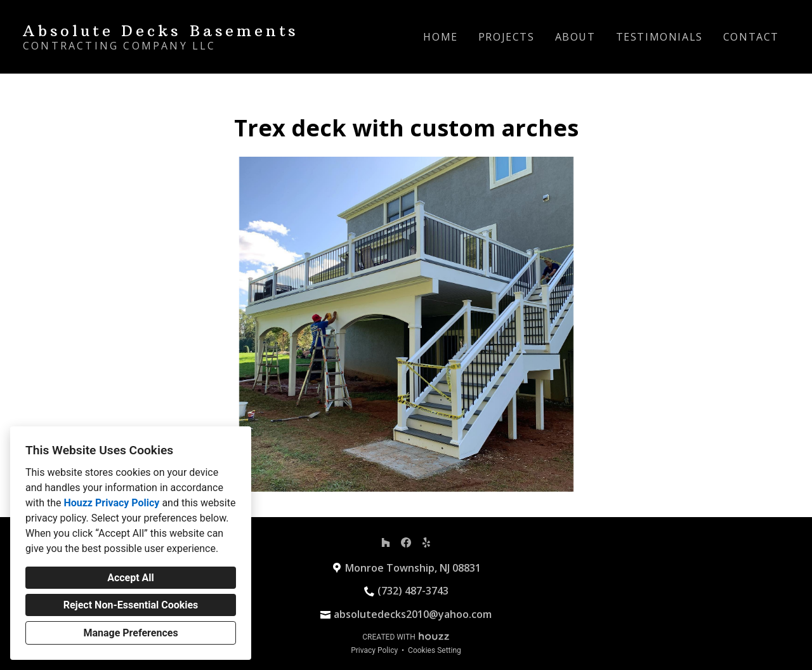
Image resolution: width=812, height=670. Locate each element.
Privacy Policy (374, 650)
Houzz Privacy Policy (111, 503)
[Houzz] (386, 542)
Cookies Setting (435, 650)
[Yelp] (426, 542)
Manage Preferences (130, 633)
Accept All (131, 578)
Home (440, 37)
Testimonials (659, 37)
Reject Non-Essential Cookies (131, 605)
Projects (507, 37)
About (575, 37)
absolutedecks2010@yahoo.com (413, 614)
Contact (751, 37)
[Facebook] (406, 542)
